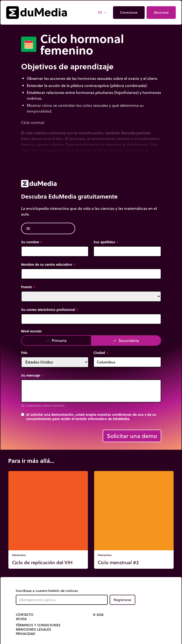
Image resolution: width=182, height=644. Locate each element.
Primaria (56, 340)
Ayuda (21, 619)
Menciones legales (34, 629)
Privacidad (26, 634)
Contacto (25, 615)
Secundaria (126, 340)
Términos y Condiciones (38, 625)
